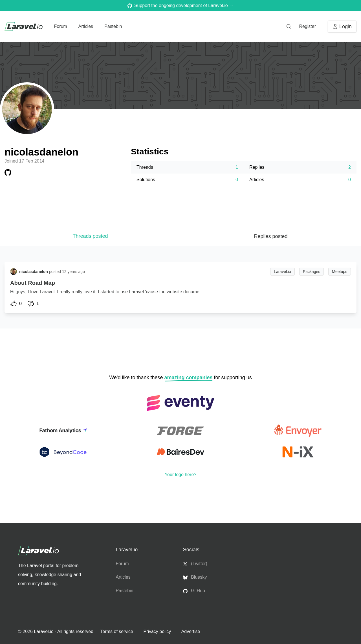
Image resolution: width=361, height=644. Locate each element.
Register (307, 26)
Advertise (191, 631)
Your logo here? (180, 475)
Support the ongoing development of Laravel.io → (180, 5)
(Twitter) (195, 564)
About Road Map (33, 283)
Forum (60, 26)
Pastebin (113, 26)
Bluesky (195, 577)
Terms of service (117, 631)
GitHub (194, 591)
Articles (86, 26)
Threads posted (90, 236)
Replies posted (271, 236)
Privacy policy (158, 631)
